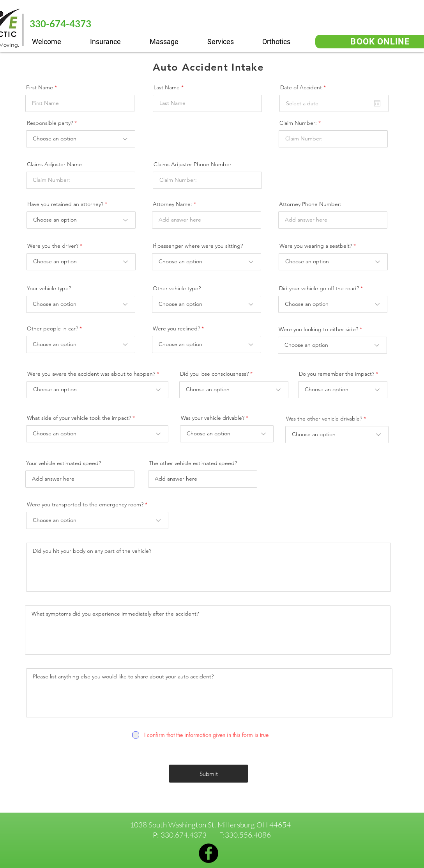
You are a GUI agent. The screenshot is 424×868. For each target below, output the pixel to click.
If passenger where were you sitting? (198, 246)
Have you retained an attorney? (65, 204)
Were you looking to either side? (318, 329)
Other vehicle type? (177, 288)
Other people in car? (53, 328)
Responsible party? (50, 123)
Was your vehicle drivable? (213, 418)
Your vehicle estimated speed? (64, 463)
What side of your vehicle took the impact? (79, 418)
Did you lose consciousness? (214, 374)
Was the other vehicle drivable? (324, 419)
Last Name (167, 87)
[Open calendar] (377, 103)
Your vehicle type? (49, 288)
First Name (40, 87)
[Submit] (208, 774)
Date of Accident (305, 87)
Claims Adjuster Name (54, 164)
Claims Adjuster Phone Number (193, 164)
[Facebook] (208, 853)
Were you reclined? (176, 328)
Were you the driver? (53, 246)
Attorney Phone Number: (310, 204)
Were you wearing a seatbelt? (316, 246)
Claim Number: (298, 123)
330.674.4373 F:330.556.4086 (216, 835)
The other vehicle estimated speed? (193, 463)
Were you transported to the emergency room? (85, 504)
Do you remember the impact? (337, 374)
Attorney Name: (172, 204)
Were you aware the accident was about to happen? (91, 374)
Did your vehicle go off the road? (319, 288)
